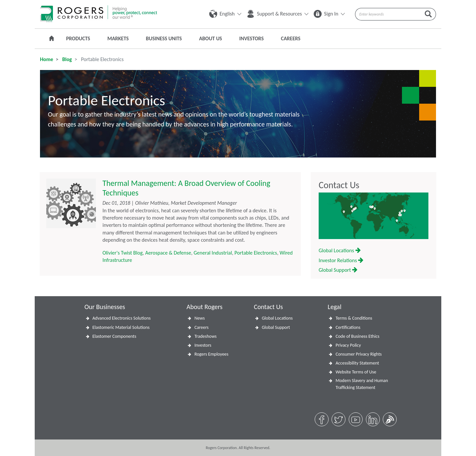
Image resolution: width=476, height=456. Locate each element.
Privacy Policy (348, 345)
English (225, 14)
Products (78, 38)
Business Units (164, 38)
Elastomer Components (115, 336)
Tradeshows (205, 336)
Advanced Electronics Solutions (122, 318)
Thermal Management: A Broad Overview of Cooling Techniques (186, 188)
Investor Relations (341, 260)
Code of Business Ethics (357, 336)
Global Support (338, 270)
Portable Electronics (256, 253)
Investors (252, 38)
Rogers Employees (211, 354)
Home (47, 59)
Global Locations (340, 250)
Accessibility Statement (357, 363)
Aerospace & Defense (168, 253)
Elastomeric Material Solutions (121, 327)
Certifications (348, 327)
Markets (118, 38)
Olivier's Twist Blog (123, 253)
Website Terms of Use (356, 372)
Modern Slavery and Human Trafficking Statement (362, 384)
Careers (291, 38)
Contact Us (339, 185)
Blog (67, 59)
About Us (210, 38)
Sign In (329, 14)
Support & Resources (278, 14)
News (199, 318)
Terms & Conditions (354, 318)
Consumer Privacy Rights (359, 354)
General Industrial (213, 253)
